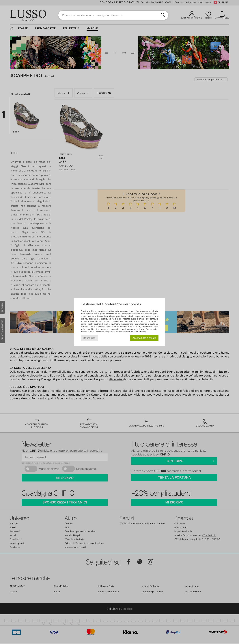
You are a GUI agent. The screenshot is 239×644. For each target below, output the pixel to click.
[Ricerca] (163, 15)
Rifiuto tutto (89, 338)
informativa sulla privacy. (134, 332)
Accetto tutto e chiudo (144, 338)
